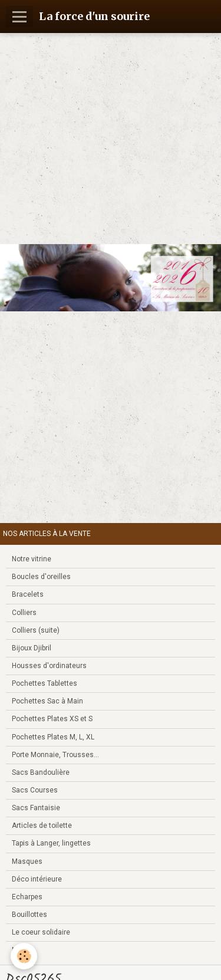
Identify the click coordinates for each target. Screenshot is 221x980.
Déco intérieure (37, 879)
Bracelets (28, 594)
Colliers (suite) (36, 630)
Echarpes (27, 897)
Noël (19, 950)
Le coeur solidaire (41, 932)
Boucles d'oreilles (41, 577)
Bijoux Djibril (32, 648)
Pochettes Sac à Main (47, 701)
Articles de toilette (42, 826)
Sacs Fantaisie (36, 808)
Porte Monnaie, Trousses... (55, 755)
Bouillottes (29, 915)
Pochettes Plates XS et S (52, 719)
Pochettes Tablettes (44, 683)
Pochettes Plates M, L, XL (53, 737)
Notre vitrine (32, 559)
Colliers (24, 613)
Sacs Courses (35, 790)
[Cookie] (24, 956)
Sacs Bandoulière (41, 772)
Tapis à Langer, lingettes (51, 843)
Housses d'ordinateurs (49, 666)
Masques (27, 861)
